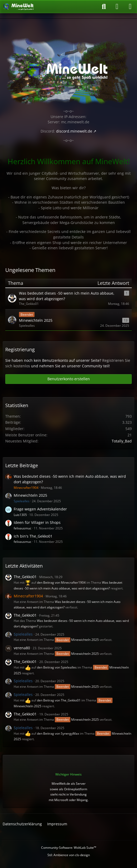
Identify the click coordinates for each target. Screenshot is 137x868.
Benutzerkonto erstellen (69, 379)
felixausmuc (23, 528)
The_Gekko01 (25, 577)
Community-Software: (69, 848)
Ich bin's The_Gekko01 (33, 536)
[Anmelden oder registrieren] (117, 7)
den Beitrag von (61, 582)
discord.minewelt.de (74, 131)
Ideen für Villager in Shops (37, 522)
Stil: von (69, 855)
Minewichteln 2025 (30, 495)
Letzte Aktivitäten (24, 566)
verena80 (22, 648)
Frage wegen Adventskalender (40, 509)
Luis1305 (20, 515)
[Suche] (104, 7)
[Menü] (130, 7)
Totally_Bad (122, 441)
